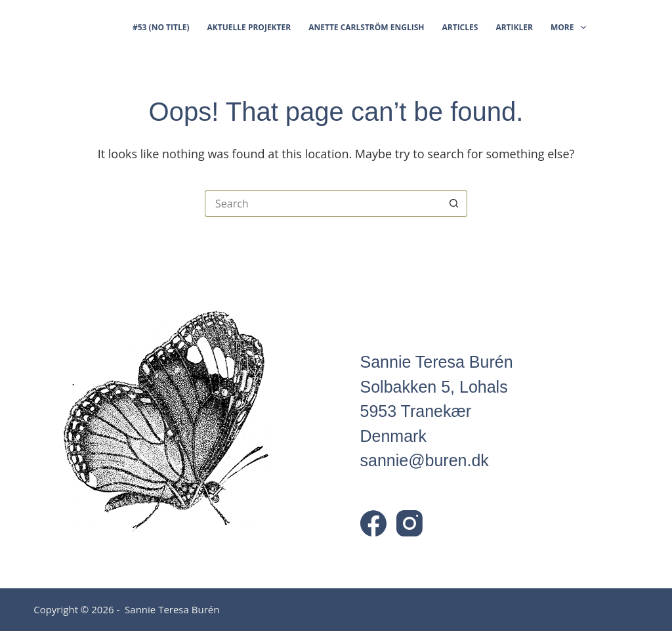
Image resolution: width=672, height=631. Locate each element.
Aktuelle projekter (249, 27)
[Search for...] (323, 204)
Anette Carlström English (366, 27)
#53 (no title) (161, 27)
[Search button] (454, 204)
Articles (460, 27)
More (568, 28)
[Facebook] (373, 523)
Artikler (514, 27)
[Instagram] (409, 523)
